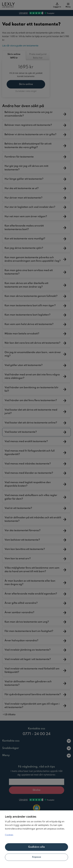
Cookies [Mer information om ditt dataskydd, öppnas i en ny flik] (9, 835)
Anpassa (37, 857)
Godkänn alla (37, 847)
